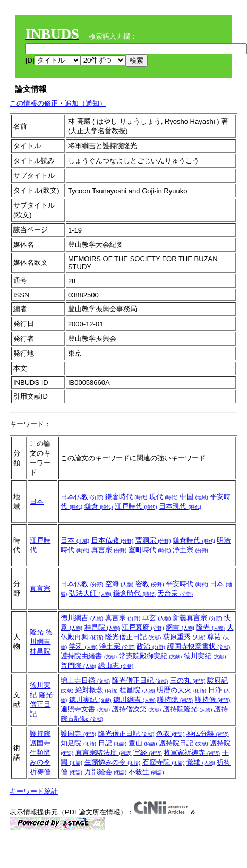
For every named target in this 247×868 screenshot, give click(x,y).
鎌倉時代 (126, 497)
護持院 (175, 699)
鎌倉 (99, 506)
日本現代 (180, 506)
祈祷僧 (40, 772)
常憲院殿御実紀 (151, 656)
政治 (151, 646)
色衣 (171, 733)
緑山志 (116, 665)
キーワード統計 (34, 791)
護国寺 (40, 743)
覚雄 (201, 762)
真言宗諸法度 (104, 753)
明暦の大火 (181, 690)
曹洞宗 (153, 540)
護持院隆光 (188, 709)
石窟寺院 (164, 762)
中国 (194, 497)
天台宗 (175, 593)
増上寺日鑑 (85, 680)
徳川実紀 (205, 656)
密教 (150, 584)
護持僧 (213, 699)
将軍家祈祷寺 (192, 753)
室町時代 (150, 550)
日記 (113, 743)
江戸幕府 (143, 627)
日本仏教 (82, 497)
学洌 (83, 646)
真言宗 (109, 550)
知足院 (78, 743)
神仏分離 (208, 733)
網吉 (180, 627)
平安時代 (187, 584)
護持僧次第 (137, 709)
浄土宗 (190, 550)
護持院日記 (184, 743)
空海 (120, 584)
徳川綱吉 (82, 618)
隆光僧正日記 (133, 637)
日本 (37, 501)
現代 (164, 497)
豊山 (143, 743)
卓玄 (157, 618)
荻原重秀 (184, 637)
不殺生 (146, 772)
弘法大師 (90, 593)
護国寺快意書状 (199, 646)
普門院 (78, 665)
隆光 (37, 632)
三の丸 (188, 680)
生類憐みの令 (113, 762)
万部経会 (106, 772)
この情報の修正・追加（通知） (58, 103)
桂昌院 (40, 651)
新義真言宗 (197, 618)
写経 (148, 753)
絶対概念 (97, 690)
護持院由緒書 (89, 656)
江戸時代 (136, 506)
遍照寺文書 (85, 709)
